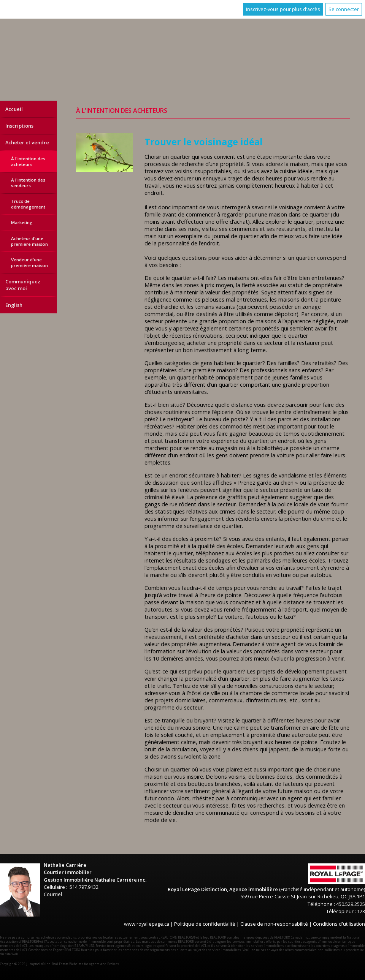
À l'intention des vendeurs (28, 183)
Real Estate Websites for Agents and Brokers (85, 964)
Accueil (14, 109)
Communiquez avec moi (23, 285)
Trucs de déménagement (28, 204)
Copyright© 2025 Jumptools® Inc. (25, 964)
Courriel (53, 894)
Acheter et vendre (27, 142)
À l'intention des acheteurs (28, 161)
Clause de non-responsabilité (274, 924)
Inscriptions (19, 126)
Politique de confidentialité (205, 924)
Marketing (22, 222)
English (14, 305)
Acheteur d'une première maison (29, 241)
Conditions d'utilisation (339, 924)
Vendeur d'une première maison (29, 262)
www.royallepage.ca (147, 924)
